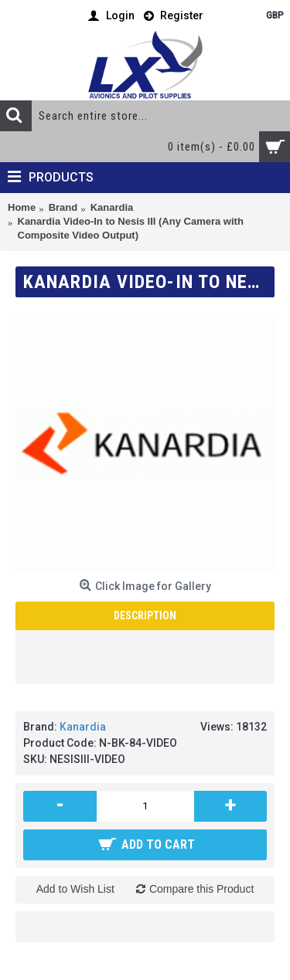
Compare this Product (201, 889)
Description (145, 615)
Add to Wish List (75, 889)
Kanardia (83, 727)
